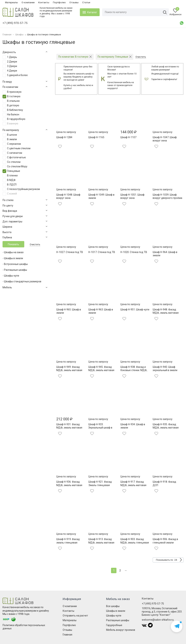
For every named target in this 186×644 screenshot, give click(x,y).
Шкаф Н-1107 (128, 137)
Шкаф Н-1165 (96, 137)
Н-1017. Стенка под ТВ (102, 252)
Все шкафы (113, 606)
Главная (67, 635)
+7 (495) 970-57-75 (153, 604)
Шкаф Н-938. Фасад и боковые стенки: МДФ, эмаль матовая (134, 370)
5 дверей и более (17, 75)
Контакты (44, 2)
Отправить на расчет (75, 616)
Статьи (86, 2)
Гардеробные (114, 625)
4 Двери (12, 71)
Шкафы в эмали (116, 611)
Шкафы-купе (114, 616)
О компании (28, 2)
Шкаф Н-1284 (64, 137)
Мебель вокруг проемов (121, 630)
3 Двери (12, 66)
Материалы (12, 2)
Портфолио (59, 2)
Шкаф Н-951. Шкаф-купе (135, 310)
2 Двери (12, 62)
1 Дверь (12, 57)
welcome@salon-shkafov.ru (158, 620)
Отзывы (74, 2)
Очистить (35, 244)
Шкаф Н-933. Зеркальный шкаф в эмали (100, 428)
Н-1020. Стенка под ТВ (134, 252)
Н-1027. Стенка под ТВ (70, 252)
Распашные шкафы (118, 620)
